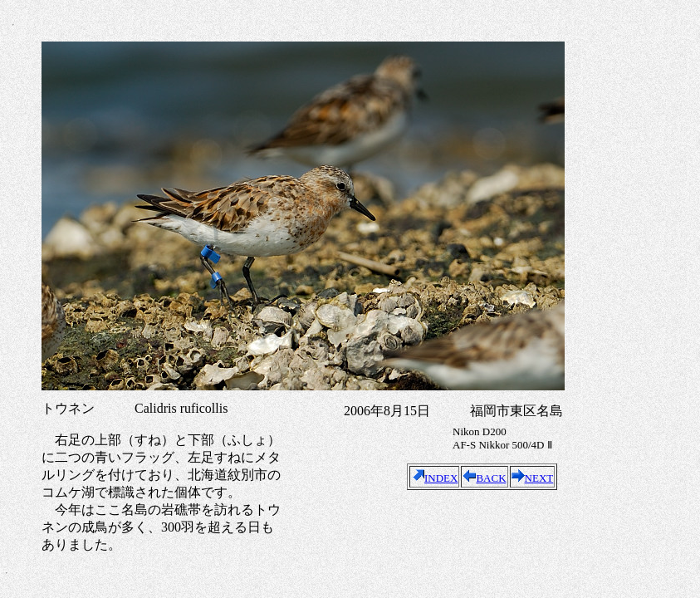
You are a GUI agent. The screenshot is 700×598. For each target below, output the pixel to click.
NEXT (533, 478)
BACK (484, 478)
